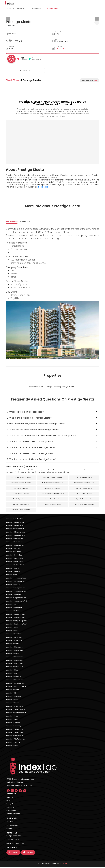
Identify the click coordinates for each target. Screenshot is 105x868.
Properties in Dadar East (14, 556)
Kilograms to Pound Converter (84, 505)
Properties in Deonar (13, 569)
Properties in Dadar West (14, 559)
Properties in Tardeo (13, 723)
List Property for (89, 80)
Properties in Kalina (12, 612)
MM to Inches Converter (52, 489)
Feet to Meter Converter (52, 500)
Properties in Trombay (13, 727)
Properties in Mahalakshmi (15, 648)
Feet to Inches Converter (84, 494)
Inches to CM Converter (84, 489)
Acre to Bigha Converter (21, 500)
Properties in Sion (12, 720)
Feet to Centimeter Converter (84, 483)
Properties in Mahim (13, 654)
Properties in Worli (12, 746)
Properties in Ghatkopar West (16, 582)
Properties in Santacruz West (16, 714)
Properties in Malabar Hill (14, 658)
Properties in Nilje (11, 694)
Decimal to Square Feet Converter (52, 494)
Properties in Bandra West (15, 530)
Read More (43, 187)
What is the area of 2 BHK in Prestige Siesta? (31, 442)
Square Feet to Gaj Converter (21, 478)
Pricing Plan (11, 805)
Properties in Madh (12, 645)
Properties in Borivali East (14, 543)
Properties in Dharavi (13, 572)
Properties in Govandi (13, 595)
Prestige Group (22, 8)
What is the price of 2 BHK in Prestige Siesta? (31, 447)
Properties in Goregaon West (16, 592)
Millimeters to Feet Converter (52, 478)
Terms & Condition (13, 815)
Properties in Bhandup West (15, 536)
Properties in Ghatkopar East (16, 579)
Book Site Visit (18, 71)
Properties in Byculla (13, 549)
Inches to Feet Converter (21, 494)
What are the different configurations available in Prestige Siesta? (43, 436)
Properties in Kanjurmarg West (16, 625)
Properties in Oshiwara (13, 697)
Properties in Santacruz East (15, 710)
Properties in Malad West (14, 664)
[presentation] (8, 19)
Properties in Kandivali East (15, 615)
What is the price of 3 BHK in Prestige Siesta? (31, 459)
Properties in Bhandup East (15, 533)
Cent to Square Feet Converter (21, 483)
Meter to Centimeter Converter (52, 483)
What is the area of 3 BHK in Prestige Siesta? (31, 453)
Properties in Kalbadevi (14, 608)
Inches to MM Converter (21, 505)
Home (9, 8)
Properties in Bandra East (14, 526)
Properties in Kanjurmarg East (16, 622)
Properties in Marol (12, 671)
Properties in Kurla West (14, 638)
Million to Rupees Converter (21, 511)
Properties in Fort (11, 576)
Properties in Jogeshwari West (16, 602)
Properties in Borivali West (15, 546)
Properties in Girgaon (13, 585)
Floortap (9, 829)
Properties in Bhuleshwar (14, 539)
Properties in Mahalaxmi (14, 651)
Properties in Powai (12, 704)
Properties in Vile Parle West (15, 740)
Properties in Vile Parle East (15, 737)
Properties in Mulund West (15, 684)
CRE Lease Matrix (12, 826)
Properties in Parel (12, 700)
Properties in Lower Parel (14, 641)
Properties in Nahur (12, 691)
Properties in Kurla (12, 631)
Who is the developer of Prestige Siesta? (29, 418)
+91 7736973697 (13, 841)
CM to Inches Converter (84, 478)
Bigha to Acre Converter (84, 500)
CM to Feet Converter (21, 489)
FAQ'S (8, 802)
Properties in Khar (12, 628)
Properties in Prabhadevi (14, 707)
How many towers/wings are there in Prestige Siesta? (36, 424)
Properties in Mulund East (14, 681)
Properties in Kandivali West (15, 618)
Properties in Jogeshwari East (16, 599)
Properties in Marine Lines (14, 668)
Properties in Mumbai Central (16, 687)
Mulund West (37, 8)
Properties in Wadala (13, 743)
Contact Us (10, 808)
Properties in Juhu (12, 605)
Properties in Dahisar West (15, 566)
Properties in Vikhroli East (14, 730)
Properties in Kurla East (14, 635)
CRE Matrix (10, 823)
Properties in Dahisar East (15, 562)
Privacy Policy (11, 811)
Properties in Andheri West (15, 523)
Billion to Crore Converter (52, 505)
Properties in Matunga (13, 674)
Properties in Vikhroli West (14, 733)
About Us (10, 798)
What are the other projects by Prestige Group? (33, 430)
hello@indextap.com (14, 837)
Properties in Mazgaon (13, 677)
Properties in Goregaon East (15, 589)
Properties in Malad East (14, 661)
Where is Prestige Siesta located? (25, 412)
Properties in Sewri (12, 717)
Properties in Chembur (13, 553)
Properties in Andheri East (14, 520)
